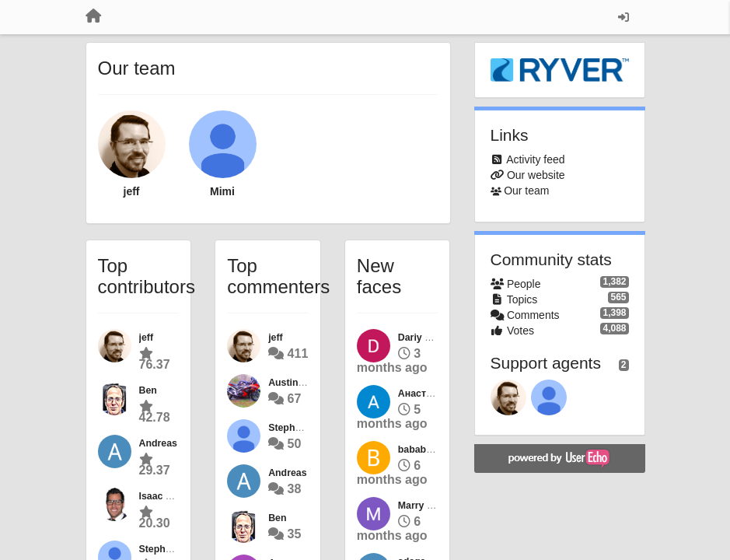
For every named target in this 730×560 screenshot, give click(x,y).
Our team (526, 191)
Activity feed (535, 159)
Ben (148, 390)
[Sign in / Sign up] (623, 17)
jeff (132, 191)
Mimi (222, 191)
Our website (536, 175)
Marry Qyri (422, 506)
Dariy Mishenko (433, 338)
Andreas (158, 443)
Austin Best (295, 383)
